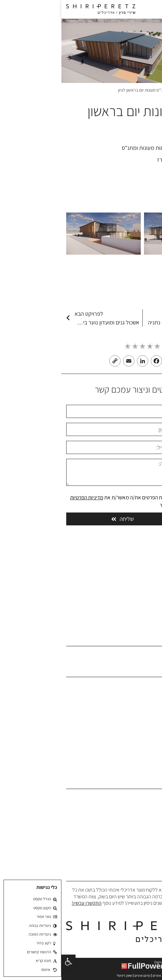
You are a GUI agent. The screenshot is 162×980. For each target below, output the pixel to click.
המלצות (150, 725)
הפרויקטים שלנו (143, 715)
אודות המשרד (144, 696)
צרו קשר (150, 745)
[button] (7, 962)
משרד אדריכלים (143, 90)
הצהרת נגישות (144, 755)
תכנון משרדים (144, 808)
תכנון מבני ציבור (143, 817)
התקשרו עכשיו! (25, 903)
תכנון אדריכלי (145, 798)
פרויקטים (118, 90)
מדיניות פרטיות (143, 765)
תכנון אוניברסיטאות (139, 837)
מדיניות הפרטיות (25, 497)
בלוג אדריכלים (144, 735)
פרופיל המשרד (143, 706)
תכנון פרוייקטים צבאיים (136, 847)
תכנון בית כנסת (143, 857)
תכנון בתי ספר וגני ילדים (135, 827)
